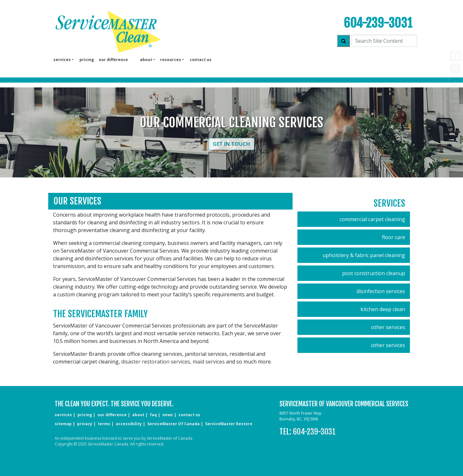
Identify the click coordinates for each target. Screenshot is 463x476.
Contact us (201, 60)
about (138, 415)
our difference (113, 60)
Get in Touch (232, 144)
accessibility (129, 424)
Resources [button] (171, 60)
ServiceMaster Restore (229, 424)
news (168, 415)
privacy (85, 424)
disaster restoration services (156, 362)
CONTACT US (189, 415)
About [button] (146, 60)
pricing (87, 60)
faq (153, 415)
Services (389, 203)
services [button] (62, 60)
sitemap (63, 424)
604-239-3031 (378, 23)
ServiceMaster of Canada (173, 424)
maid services (209, 362)
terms (104, 424)
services (63, 415)
